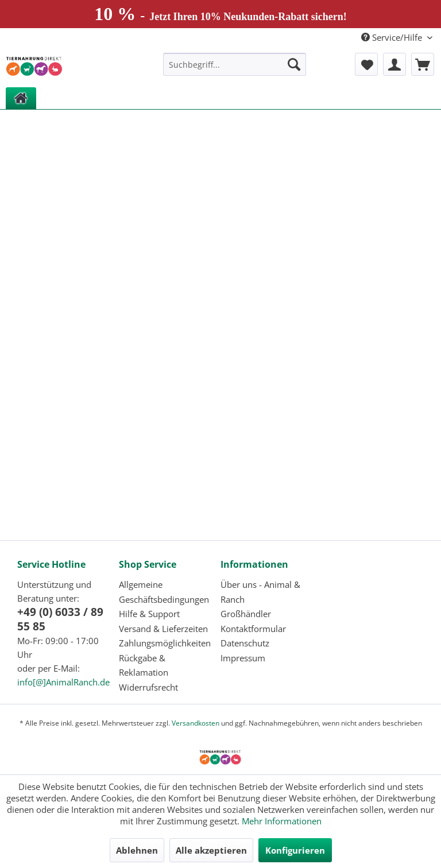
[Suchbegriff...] (235, 64)
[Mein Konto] (394, 64)
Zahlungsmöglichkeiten (165, 643)
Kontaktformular (253, 629)
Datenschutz (245, 643)
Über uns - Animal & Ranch (260, 592)
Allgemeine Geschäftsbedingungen (164, 592)
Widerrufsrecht (148, 687)
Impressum (243, 658)
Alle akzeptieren (211, 850)
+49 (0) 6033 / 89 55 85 (60, 619)
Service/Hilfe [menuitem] (393, 37)
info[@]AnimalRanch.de (63, 682)
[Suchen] (294, 64)
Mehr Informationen (282, 821)
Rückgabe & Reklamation (144, 665)
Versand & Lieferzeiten (163, 629)
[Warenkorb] (423, 64)
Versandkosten (196, 723)
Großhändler (246, 614)
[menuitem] (235, 64)
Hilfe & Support (149, 614)
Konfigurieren (295, 850)
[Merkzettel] (366, 64)
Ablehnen (137, 850)
